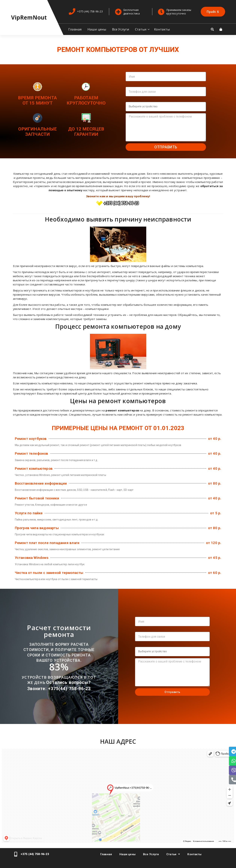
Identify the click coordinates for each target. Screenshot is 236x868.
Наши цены (97, 29)
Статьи (141, 29)
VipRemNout (29, 17)
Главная (75, 29)
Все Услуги (121, 29)
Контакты (162, 29)
